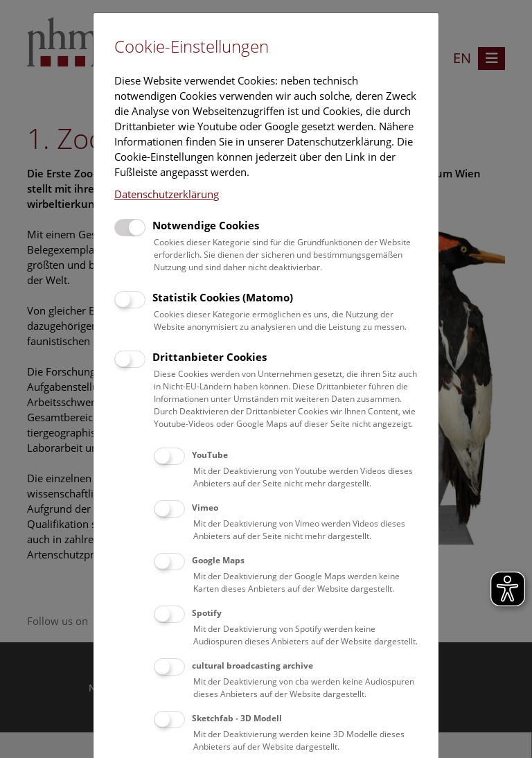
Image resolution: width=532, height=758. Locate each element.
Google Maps (218, 560)
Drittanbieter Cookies (210, 357)
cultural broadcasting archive (252, 666)
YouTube (210, 455)
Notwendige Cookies (206, 225)
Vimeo (205, 508)
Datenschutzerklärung (167, 194)
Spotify (207, 613)
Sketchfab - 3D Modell (237, 718)
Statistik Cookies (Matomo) (223, 297)
